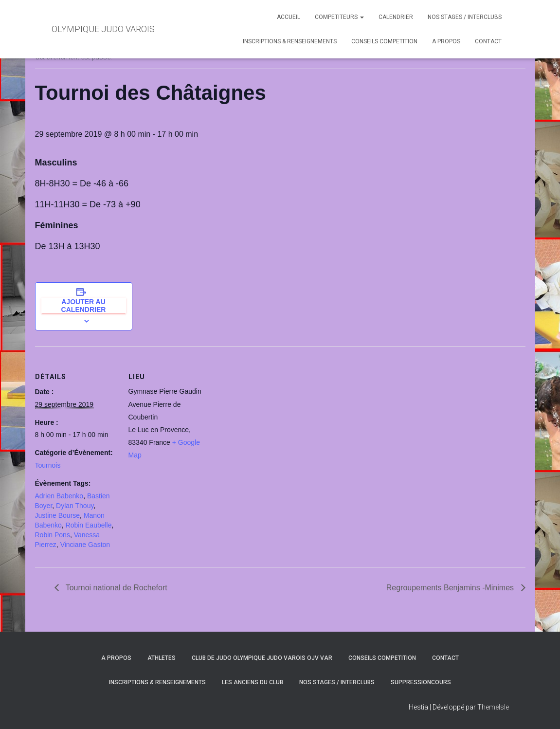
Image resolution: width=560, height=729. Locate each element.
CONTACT (488, 41)
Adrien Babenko (59, 496)
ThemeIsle (493, 707)
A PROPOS (446, 41)
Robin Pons (53, 535)
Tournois (48, 465)
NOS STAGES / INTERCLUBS (465, 17)
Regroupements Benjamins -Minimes (451, 588)
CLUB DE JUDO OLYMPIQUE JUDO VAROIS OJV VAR (262, 658)
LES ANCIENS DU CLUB (253, 682)
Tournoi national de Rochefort (116, 588)
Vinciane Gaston (85, 545)
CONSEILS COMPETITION (384, 41)
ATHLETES (162, 658)
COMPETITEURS (339, 17)
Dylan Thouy (75, 506)
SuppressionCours (421, 682)
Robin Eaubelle (89, 525)
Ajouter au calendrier (84, 306)
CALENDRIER (396, 17)
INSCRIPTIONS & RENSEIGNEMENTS (290, 41)
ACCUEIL (289, 17)
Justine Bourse (58, 515)
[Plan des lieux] (273, 413)
